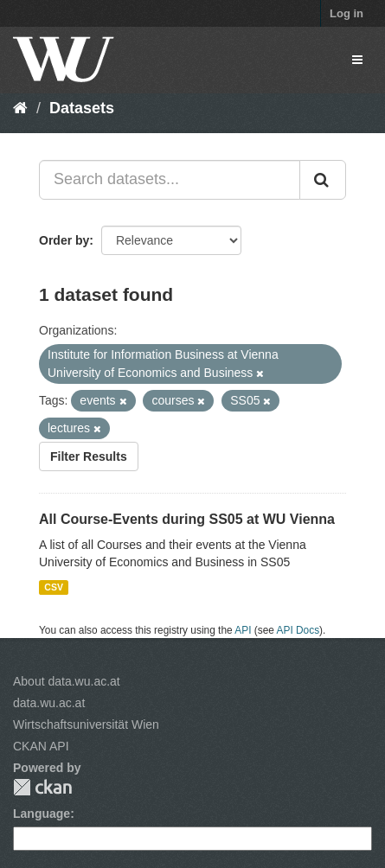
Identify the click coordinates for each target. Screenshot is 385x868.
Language (42, 814)
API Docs (298, 630)
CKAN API (41, 746)
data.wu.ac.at (49, 703)
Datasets (82, 108)
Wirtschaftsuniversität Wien (86, 724)
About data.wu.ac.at (67, 681)
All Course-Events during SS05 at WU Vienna (187, 519)
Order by (64, 240)
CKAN (42, 787)
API (243, 630)
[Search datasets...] (170, 180)
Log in (346, 13)
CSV (54, 587)
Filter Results (89, 456)
